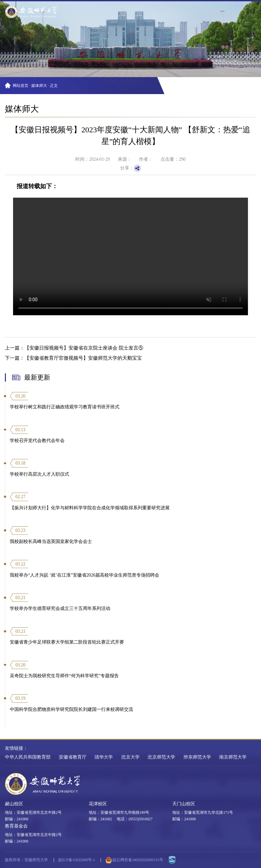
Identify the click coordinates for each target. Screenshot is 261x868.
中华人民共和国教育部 (28, 757)
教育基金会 (16, 826)
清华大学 (104, 757)
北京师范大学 (161, 757)
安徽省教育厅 (73, 757)
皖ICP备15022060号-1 (77, 860)
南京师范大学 (233, 757)
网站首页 (21, 86)
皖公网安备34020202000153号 (134, 860)
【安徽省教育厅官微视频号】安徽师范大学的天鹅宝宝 (83, 358)
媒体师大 (39, 86)
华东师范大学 (197, 757)
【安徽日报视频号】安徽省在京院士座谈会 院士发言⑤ (84, 348)
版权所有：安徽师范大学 (26, 860)
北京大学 (130, 757)
